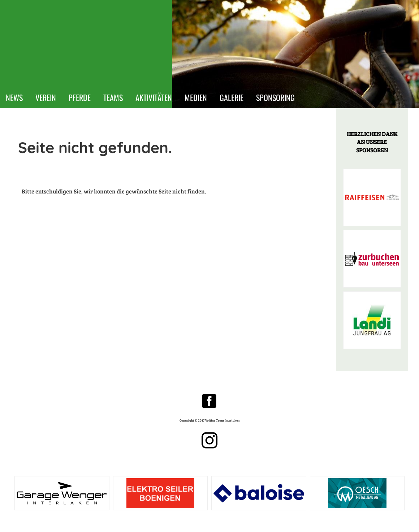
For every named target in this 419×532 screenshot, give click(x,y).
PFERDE (80, 97)
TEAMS (113, 97)
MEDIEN (196, 97)
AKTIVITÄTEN (154, 97)
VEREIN (46, 97)
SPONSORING (275, 97)
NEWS (14, 97)
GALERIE (232, 97)
